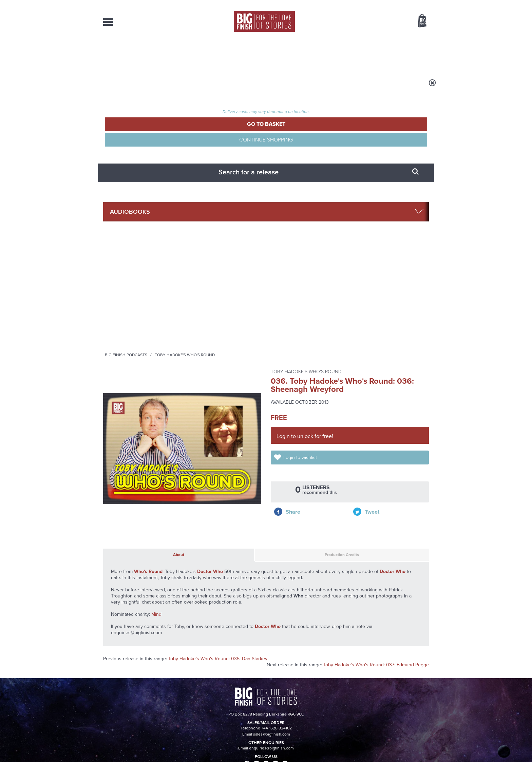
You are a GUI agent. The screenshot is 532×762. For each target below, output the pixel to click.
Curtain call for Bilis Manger (364, 590)
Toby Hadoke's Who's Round (269, 87)
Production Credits (282, 287)
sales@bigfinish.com (218, 692)
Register (413, 4)
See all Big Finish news (394, 506)
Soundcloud (385, 440)
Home (143, 87)
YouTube (356, 440)
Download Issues (413, 699)
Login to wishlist (308, 192)
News (293, 54)
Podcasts (334, 54)
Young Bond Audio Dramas (209, 517)
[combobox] (367, 39)
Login (392, 4)
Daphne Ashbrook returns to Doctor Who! (206, 590)
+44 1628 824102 (224, 686)
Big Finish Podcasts (211, 87)
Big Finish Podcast (341, 446)
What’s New (250, 54)
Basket (418, 21)
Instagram (335, 440)
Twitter (316, 440)
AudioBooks (140, 54)
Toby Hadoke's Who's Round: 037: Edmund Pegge (376, 401)
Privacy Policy (117, 470)
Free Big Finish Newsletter (9, 152)
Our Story (420, 687)
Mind (156, 350)
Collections (195, 54)
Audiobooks (169, 87)
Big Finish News (135, 505)
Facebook (296, 440)
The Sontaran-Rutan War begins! (373, 522)
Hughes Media (138, 752)
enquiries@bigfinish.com (279, 692)
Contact (414, 54)
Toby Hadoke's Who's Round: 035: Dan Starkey (218, 395)
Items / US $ (386, 22)
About (375, 54)
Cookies (218, 744)
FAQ (425, 693)
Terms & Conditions (247, 744)
